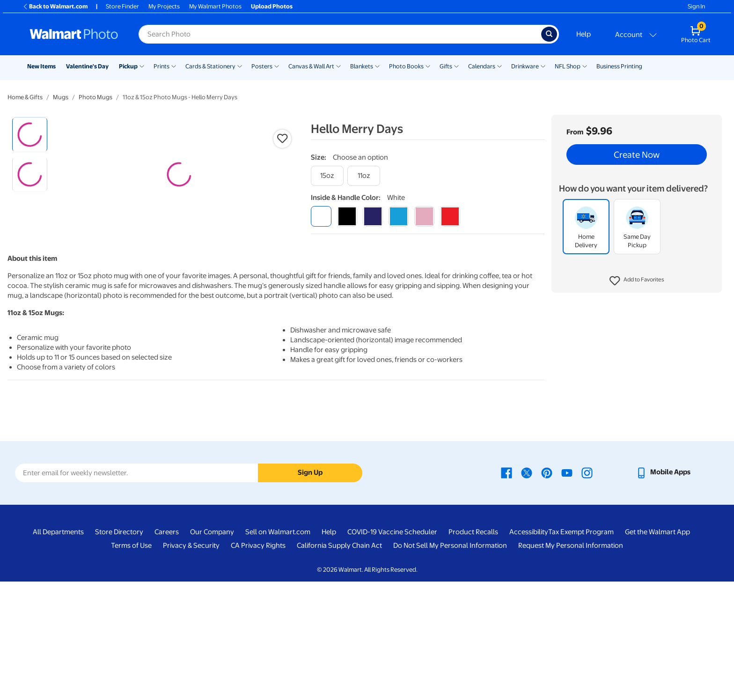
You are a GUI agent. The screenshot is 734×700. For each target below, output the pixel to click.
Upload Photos (272, 6)
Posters (262, 66)
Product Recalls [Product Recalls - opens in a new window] (473, 650)
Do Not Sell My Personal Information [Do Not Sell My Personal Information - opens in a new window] (450, 664)
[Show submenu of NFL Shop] (585, 66)
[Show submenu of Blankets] (377, 66)
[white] (321, 216)
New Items (41, 66)
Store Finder (122, 6)
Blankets (362, 66)
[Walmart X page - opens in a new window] (527, 591)
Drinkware (525, 66)
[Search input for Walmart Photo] (340, 34)
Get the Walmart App (657, 650)
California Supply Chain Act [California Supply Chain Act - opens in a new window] (339, 664)
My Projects (164, 6)
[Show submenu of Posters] (277, 66)
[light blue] (399, 216)
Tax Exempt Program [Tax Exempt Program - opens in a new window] (581, 650)
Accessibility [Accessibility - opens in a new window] (529, 650)
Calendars (482, 66)
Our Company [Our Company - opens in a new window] (212, 650)
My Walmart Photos (215, 6)
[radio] (30, 135)
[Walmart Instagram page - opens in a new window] (587, 591)
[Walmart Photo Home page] (74, 34)
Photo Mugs (95, 97)
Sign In (696, 6)
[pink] (424, 216)
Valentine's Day (87, 66)
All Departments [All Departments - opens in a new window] (58, 650)
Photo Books (406, 66)
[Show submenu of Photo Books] (428, 66)
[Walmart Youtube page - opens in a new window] (567, 591)
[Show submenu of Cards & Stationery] (240, 66)
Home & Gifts (25, 97)
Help (584, 34)
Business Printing (619, 66)
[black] (347, 216)
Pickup (128, 66)
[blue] (373, 216)
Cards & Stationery (210, 66)
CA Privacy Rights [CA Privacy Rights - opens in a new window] (258, 664)
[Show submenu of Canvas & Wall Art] (338, 66)
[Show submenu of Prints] (174, 66)
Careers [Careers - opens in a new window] (167, 650)
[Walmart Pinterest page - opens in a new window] (547, 591)
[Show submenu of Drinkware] (543, 66)
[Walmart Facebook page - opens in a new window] (506, 591)
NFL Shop (568, 66)
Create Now (637, 155)
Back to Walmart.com (55, 6)
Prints (161, 66)
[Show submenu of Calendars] (499, 66)
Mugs (61, 97)
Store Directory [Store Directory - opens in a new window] (119, 650)
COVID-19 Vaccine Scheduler (392, 650)
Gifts (446, 66)
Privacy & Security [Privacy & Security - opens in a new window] (191, 664)
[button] (637, 281)
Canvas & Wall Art (311, 66)
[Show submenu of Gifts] (456, 66)
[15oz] (327, 176)
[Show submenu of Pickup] (142, 66)
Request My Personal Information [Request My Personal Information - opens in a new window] (571, 664)
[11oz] (364, 176)
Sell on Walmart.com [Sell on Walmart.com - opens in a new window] (278, 650)
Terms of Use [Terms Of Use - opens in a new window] (131, 664)
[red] (450, 216)
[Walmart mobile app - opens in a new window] (663, 591)
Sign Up (310, 591)
